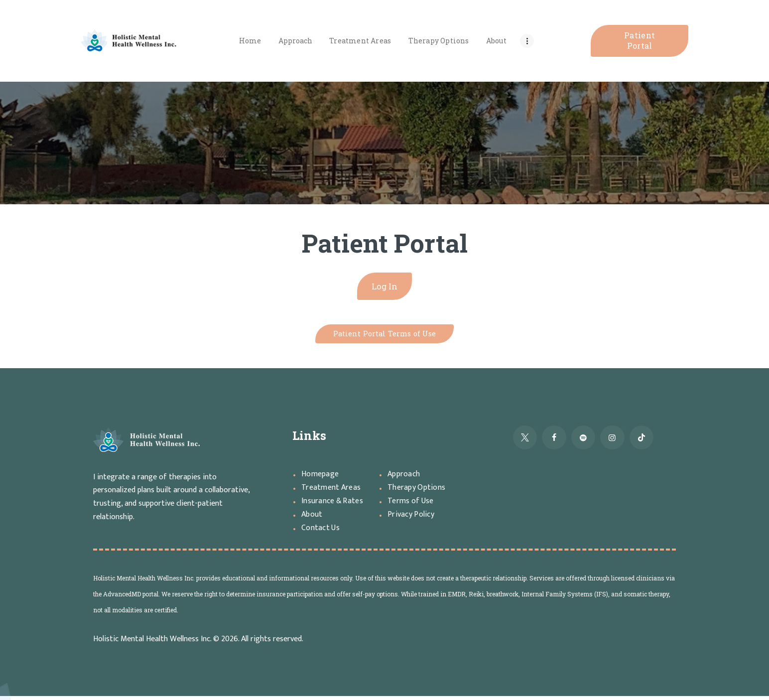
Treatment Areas (334, 492)
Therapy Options (419, 492)
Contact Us (322, 532)
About (313, 518)
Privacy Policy (412, 518)
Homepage (322, 478)
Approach (405, 478)
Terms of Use (413, 505)
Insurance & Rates (335, 505)
